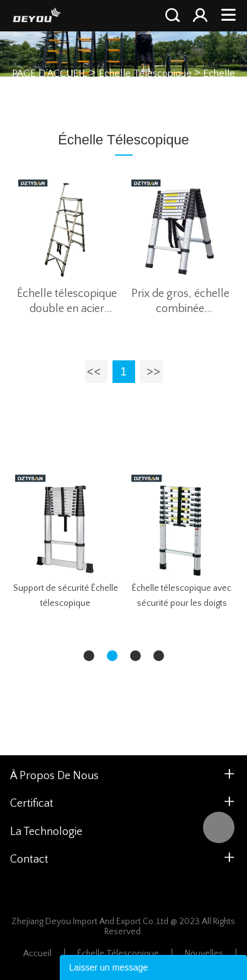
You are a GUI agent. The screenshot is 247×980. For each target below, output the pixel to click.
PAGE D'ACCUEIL (49, 73)
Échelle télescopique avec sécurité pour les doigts (182, 596)
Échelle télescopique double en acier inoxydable (67, 302)
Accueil (37, 954)
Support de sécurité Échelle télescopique (66, 596)
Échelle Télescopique (145, 73)
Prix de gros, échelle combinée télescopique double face (180, 302)
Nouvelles (204, 954)
